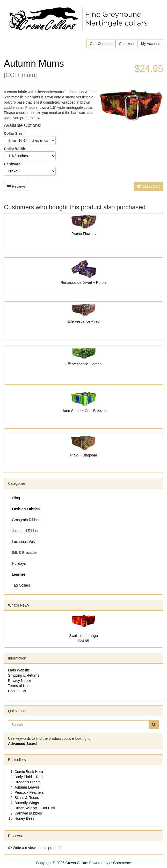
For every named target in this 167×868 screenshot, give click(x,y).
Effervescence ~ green (83, 364)
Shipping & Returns (24, 675)
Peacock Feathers (29, 792)
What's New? (19, 605)
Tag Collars (21, 585)
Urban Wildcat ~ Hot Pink (35, 808)
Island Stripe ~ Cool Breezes (84, 411)
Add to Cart (148, 186)
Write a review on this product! (37, 848)
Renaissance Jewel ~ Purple (83, 282)
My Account (150, 44)
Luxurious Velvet (25, 542)
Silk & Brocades (25, 553)
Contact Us (17, 691)
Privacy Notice (20, 681)
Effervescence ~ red (83, 321)
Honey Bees (24, 818)
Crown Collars (77, 863)
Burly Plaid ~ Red (29, 777)
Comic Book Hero (29, 772)
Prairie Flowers (83, 234)
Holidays (19, 563)
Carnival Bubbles (28, 813)
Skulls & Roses (27, 798)
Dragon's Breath (28, 782)
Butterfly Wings (27, 803)
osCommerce (120, 863)
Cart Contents (101, 44)
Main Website (19, 670)
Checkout (126, 44)
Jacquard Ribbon (26, 531)
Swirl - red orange (83, 636)
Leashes (19, 574)
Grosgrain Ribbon (26, 520)
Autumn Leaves (27, 787)
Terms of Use (19, 686)
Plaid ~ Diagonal (83, 455)
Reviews (16, 186)
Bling (16, 498)
